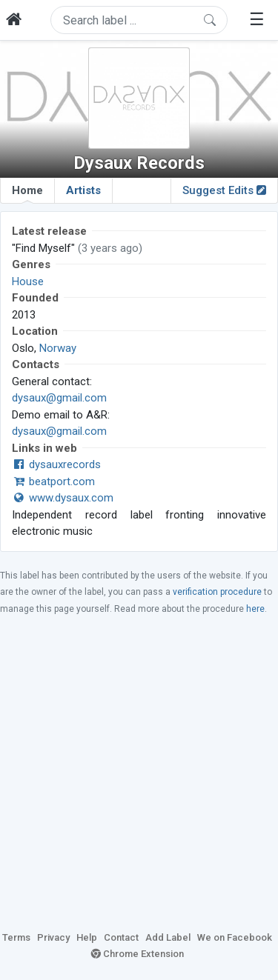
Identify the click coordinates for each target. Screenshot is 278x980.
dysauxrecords (56, 464)
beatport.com (53, 481)
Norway (58, 348)
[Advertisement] (139, 772)
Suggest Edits (224, 190)
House (28, 281)
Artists (83, 190)
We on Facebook (235, 937)
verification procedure (217, 592)
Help (87, 937)
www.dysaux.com (63, 498)
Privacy (53, 937)
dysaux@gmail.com (59, 398)
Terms (16, 937)
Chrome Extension (138, 954)
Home (27, 193)
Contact (121, 937)
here (255, 609)
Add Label (168, 937)
